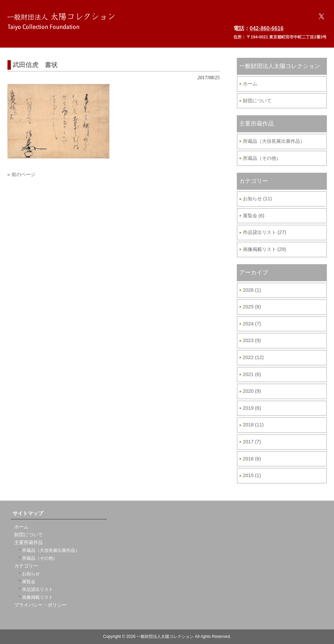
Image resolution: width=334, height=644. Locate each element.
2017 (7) (252, 442)
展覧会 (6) (254, 216)
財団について (257, 101)
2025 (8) (252, 307)
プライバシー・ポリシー (40, 605)
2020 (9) (252, 391)
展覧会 (29, 582)
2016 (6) (252, 459)
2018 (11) (253, 425)
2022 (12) (253, 357)
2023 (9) (252, 340)
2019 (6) (252, 408)
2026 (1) (252, 290)
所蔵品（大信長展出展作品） (274, 141)
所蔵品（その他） (262, 158)
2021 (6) (252, 374)
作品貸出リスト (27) (265, 232)
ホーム (250, 84)
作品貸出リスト (38, 589)
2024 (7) (252, 324)
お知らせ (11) (258, 199)
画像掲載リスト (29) (265, 249)
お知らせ (31, 574)
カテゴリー (26, 566)
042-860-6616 (267, 28)
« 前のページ (21, 174)
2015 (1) (252, 475)
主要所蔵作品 (29, 543)
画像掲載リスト (38, 597)
